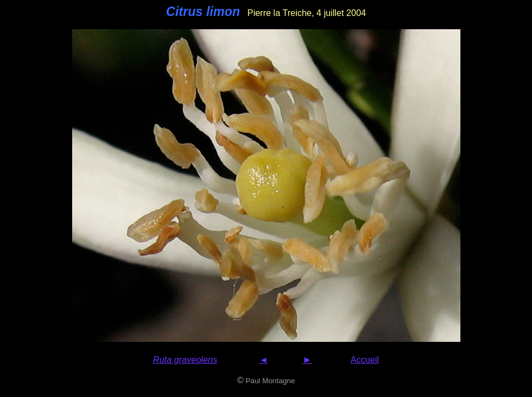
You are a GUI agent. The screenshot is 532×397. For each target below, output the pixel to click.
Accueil (365, 360)
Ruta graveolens (185, 360)
